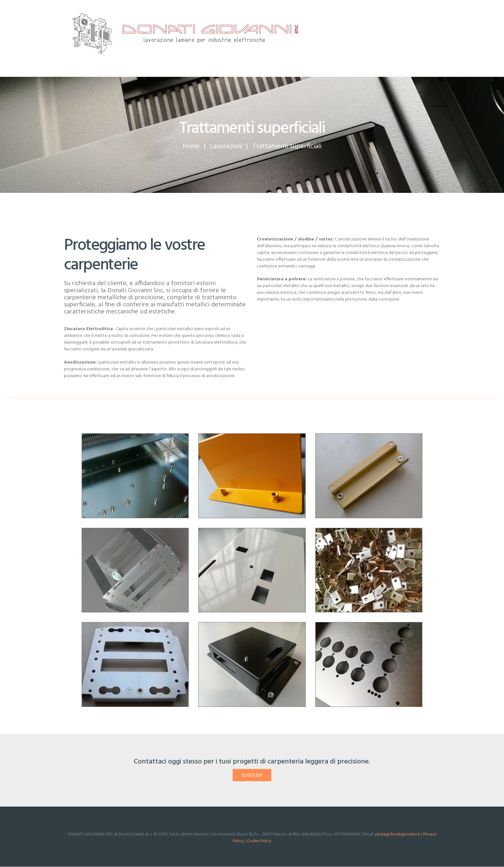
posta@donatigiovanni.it (397, 835)
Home (190, 146)
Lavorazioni (227, 146)
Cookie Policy (259, 842)
